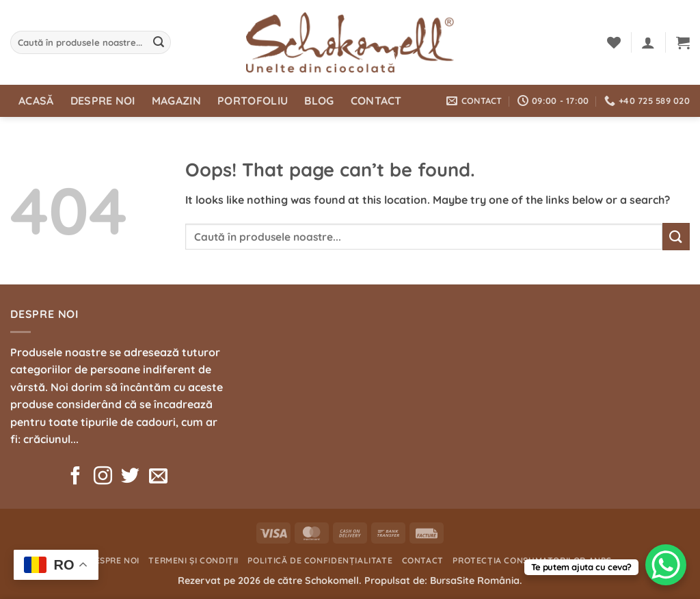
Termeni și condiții (193, 560)
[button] (648, 42)
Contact (376, 101)
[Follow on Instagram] (103, 477)
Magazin (176, 101)
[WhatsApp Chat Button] (666, 565)
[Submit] (159, 42)
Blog (319, 101)
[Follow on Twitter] (130, 477)
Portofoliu (253, 101)
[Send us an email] (158, 477)
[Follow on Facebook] (76, 477)
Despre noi (103, 101)
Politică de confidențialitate (320, 560)
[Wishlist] (614, 42)
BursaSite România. (476, 581)
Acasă (36, 101)
